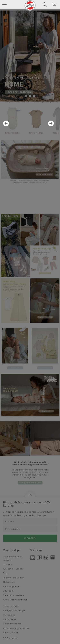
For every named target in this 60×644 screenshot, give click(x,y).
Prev (8, 125)
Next (52, 125)
